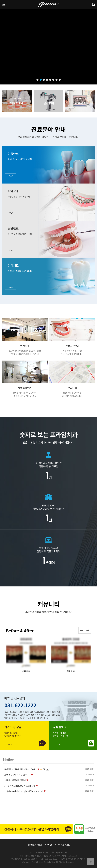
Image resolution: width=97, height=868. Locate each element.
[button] (37, 80)
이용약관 (48, 845)
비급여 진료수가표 (62, 845)
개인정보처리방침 (35, 845)
